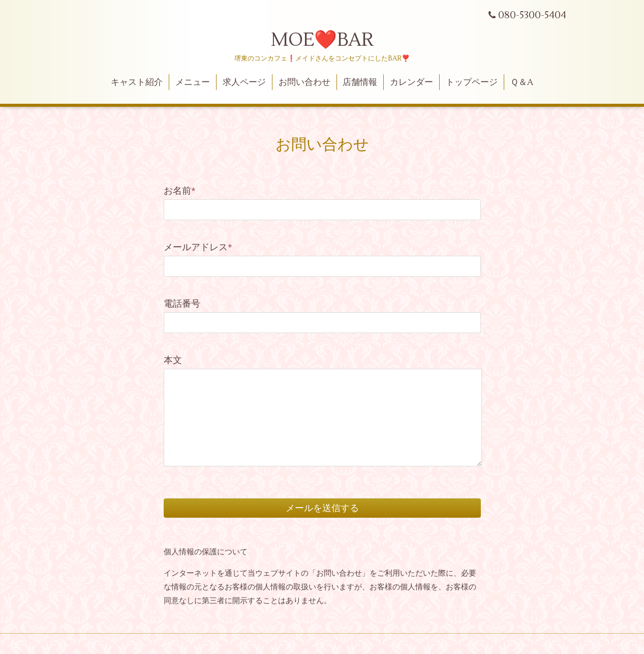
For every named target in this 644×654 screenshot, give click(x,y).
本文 (173, 360)
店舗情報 (360, 82)
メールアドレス (198, 247)
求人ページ (244, 82)
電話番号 (182, 304)
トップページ (472, 82)
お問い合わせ (304, 82)
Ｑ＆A (522, 82)
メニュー (193, 82)
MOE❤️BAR (322, 40)
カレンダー (411, 82)
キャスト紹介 (137, 82)
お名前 (180, 191)
